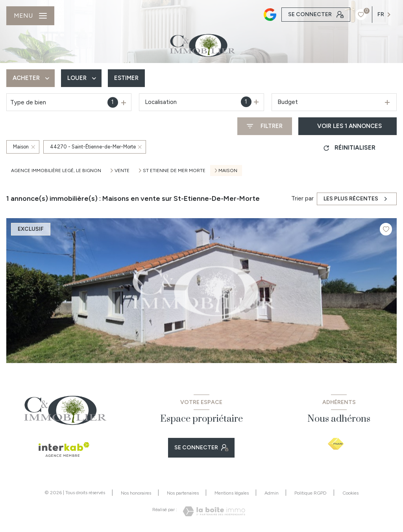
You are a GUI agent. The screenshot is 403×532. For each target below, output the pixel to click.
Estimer (126, 78)
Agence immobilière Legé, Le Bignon (56, 171)
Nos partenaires (183, 493)
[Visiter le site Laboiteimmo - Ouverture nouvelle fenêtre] (214, 511)
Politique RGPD (311, 493)
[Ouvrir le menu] (30, 16)
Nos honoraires (136, 493)
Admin (272, 493)
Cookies (350, 493)
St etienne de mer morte (174, 171)
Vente (122, 171)
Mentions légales (232, 493)
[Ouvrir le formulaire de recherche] (265, 126)
